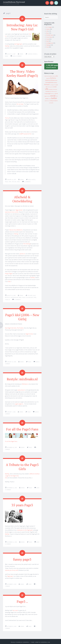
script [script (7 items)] (54, 94)
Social (48, 39)
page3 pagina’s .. (20, 403)
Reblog (16, 233)
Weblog (48, 45)
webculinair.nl (21, 389)
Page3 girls (10, 575)
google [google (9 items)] (57, 85)
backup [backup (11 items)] (54, 76)
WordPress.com (45, 641)
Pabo (9, 281)
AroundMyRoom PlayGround (14, 2)
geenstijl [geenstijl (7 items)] (54, 85)
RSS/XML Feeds (50, 35)
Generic (48, 29)
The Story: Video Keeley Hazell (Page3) (22, 73)
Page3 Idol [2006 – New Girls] (22, 316)
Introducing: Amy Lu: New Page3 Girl (22, 27)
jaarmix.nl (22, 253)
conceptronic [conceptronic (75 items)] (49, 82)
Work (47, 47)
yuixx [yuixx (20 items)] (52, 103)
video (18, 181)
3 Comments (27, 181)
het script (15, 609)
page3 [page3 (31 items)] (49, 93)
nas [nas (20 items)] (53, 91)
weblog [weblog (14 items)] (51, 101)
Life (47, 31)
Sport (48, 41)
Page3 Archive (29, 333)
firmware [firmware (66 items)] (47, 85)
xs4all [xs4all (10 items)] (50, 103)
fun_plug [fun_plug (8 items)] (51, 85)
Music (48, 33)
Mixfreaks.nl (25, 383)
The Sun (7, 118)
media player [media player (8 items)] (55, 89)
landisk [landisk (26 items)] (55, 87)
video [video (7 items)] (49, 101)
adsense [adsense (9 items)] (46, 76)
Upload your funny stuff (12, 569)
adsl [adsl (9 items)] (48, 76)
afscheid (30, 295)
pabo (20, 297)
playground (29, 297)
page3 (7, 56)
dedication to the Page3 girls (25, 529)
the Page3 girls (18, 44)
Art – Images (49, 27)
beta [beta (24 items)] (57, 76)
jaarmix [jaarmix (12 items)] (52, 87)
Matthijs (7, 46)
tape (10, 181)
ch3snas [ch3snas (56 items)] (52, 80)
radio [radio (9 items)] (52, 94)
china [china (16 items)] (56, 80)
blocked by (52, 66)
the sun (14, 181)
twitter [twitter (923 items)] (54, 98)
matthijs (7, 297)
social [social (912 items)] (53, 96)
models (35, 54)
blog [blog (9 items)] (47, 78)
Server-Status (49, 37)
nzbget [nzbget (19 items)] (46, 94)
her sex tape (20, 104)
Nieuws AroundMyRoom (16, 229)
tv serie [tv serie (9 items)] (50, 99)
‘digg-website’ (19, 209)
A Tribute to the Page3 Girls (22, 466)
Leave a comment (17, 56)
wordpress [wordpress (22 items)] (55, 101)
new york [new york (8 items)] (55, 91)
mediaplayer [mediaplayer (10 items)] (51, 89)
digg (34, 295)
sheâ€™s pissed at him (25, 133)
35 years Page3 (22, 504)
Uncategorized (50, 43)
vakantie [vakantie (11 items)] (46, 101)
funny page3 (22, 558)
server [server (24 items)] (56, 93)
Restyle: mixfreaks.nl (22, 378)
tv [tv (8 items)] (56, 96)
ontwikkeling (14, 297)
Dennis (21, 54)
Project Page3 (9, 273)
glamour (30, 54)
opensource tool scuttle (12, 211)
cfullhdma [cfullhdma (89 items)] (53, 78)
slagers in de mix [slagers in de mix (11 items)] (47, 96)
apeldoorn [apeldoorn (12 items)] (51, 76)
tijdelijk (7, 299)
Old (6, 477)
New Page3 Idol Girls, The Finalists (14, 327)
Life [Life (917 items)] (47, 89)
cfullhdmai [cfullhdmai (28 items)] (48, 80)
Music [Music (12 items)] (51, 91)
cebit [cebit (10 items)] (49, 78)
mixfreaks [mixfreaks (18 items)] (48, 91)
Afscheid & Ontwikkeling (22, 199)
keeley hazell (32, 179)
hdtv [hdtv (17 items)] (47, 87)
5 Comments (17, 299)
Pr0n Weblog (27, 243)
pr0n (35, 297)
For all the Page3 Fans (22, 428)
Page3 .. (22, 600)
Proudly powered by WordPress (20, 641)
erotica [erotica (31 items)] (55, 82)
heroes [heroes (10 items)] (49, 87)
